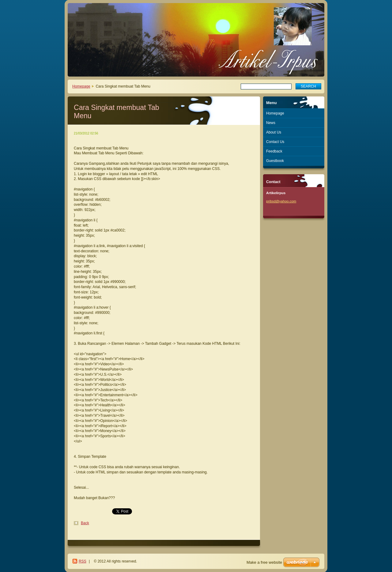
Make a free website (264, 562)
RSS (83, 561)
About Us (274, 132)
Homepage (81, 86)
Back (85, 523)
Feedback (274, 151)
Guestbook (275, 161)
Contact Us (275, 142)
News (271, 123)
